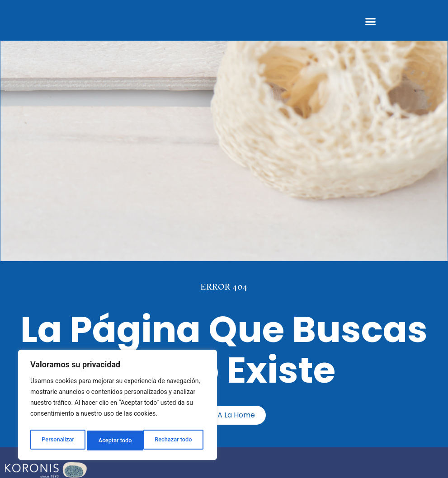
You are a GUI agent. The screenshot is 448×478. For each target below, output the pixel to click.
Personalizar (57, 441)
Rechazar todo (117, 441)
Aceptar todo (177, 441)
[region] (118, 407)
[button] (370, 22)
